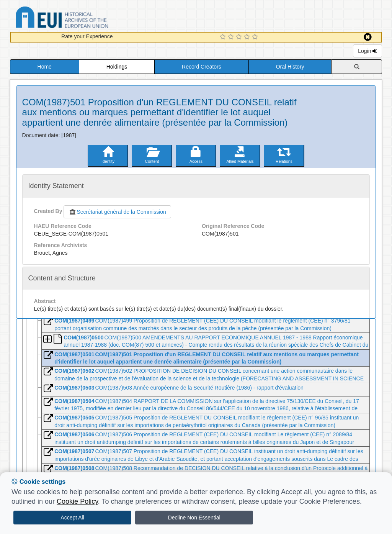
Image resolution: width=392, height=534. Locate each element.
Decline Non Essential (194, 518)
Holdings (117, 67)
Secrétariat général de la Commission (117, 212)
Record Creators (202, 67)
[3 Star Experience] (240, 37)
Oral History (290, 67)
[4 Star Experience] (248, 37)
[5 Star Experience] (256, 37)
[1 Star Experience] (224, 37)
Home (45, 67)
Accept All (72, 518)
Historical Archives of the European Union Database (83, 19)
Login (367, 51)
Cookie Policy (77, 501)
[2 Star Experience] (232, 37)
